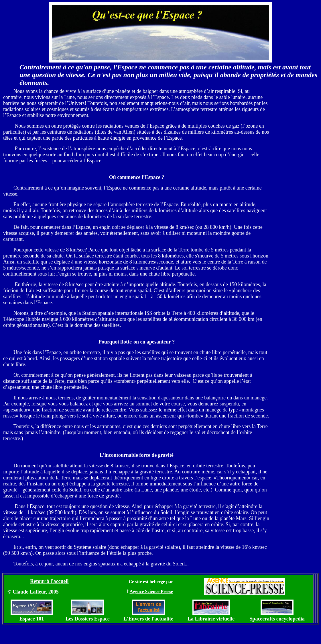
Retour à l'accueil (49, 581)
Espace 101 (32, 619)
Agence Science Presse (151, 591)
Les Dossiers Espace (88, 619)
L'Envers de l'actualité (148, 619)
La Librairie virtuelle (211, 619)
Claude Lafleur (29, 592)
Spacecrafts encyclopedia (277, 619)
